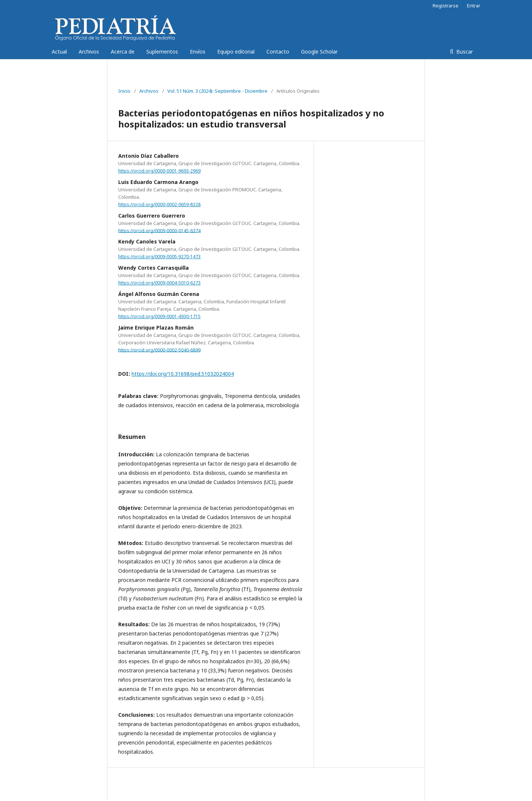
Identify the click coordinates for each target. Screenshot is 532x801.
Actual (59, 52)
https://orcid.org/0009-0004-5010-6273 (159, 283)
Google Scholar (319, 52)
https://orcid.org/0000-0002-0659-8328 (159, 204)
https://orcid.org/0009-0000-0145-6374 (159, 230)
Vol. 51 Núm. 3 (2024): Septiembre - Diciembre (217, 91)
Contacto (278, 52)
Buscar (464, 52)
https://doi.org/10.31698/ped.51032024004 (183, 374)
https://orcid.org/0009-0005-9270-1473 (159, 257)
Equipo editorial (236, 52)
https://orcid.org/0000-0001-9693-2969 (159, 171)
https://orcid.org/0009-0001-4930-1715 (159, 316)
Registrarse (446, 6)
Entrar (474, 6)
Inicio (124, 91)
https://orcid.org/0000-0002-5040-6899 (159, 350)
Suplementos (162, 52)
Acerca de (123, 52)
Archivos (89, 52)
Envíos (198, 52)
